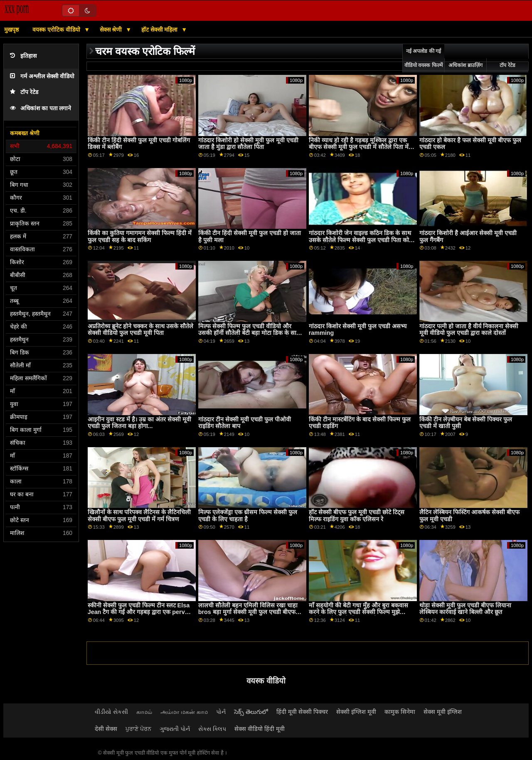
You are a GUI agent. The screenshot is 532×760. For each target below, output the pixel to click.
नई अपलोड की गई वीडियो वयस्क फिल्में (424, 58)
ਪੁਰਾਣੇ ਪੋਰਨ (138, 729)
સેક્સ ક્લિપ (212, 729)
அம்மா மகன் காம (184, 712)
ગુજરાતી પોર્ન (175, 729)
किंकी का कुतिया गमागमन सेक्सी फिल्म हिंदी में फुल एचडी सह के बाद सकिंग (140, 236)
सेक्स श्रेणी (112, 30)
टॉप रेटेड (24, 92)
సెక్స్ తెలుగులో (251, 712)
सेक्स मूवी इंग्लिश (443, 712)
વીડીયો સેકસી (111, 712)
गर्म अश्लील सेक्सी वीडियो (42, 76)
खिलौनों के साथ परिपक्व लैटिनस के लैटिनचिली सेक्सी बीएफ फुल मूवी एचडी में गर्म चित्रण (139, 516)
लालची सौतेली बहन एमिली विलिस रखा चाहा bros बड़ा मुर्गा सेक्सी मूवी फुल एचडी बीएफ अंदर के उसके (248, 612)
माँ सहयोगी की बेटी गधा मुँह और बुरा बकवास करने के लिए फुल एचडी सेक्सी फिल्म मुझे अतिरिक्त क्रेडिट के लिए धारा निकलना (358, 612)
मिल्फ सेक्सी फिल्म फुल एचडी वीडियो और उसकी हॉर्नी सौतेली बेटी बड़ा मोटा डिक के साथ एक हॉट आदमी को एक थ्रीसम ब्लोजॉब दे (249, 333)
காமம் (144, 712)
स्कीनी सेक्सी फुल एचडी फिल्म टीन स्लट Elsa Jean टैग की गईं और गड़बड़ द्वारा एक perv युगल (139, 612)
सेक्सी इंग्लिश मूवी (356, 712)
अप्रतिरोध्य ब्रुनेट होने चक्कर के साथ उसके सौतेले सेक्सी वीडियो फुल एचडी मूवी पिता (140, 330)
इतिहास (23, 56)
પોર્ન (221, 712)
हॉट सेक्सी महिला (160, 30)
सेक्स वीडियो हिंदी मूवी (260, 729)
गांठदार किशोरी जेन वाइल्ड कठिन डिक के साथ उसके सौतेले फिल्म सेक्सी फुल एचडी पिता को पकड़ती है (360, 240)
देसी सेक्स (106, 729)
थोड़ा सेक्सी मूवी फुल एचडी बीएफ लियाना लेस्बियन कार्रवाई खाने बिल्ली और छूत (465, 609)
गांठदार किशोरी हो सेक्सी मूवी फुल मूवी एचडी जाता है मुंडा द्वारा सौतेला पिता (248, 144)
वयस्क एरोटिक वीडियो (57, 30)
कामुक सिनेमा (400, 712)
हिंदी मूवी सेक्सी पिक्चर (302, 712)
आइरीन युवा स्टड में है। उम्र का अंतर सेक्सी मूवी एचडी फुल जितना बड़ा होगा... (139, 423)
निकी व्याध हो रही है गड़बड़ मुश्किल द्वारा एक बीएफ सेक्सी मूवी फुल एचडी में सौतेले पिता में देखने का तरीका (359, 147)
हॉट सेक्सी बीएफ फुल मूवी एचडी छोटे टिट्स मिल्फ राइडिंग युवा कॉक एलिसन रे (357, 516)
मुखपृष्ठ (11, 30)
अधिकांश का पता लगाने (41, 108)
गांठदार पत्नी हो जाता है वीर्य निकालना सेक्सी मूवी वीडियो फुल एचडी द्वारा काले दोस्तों (469, 330)
